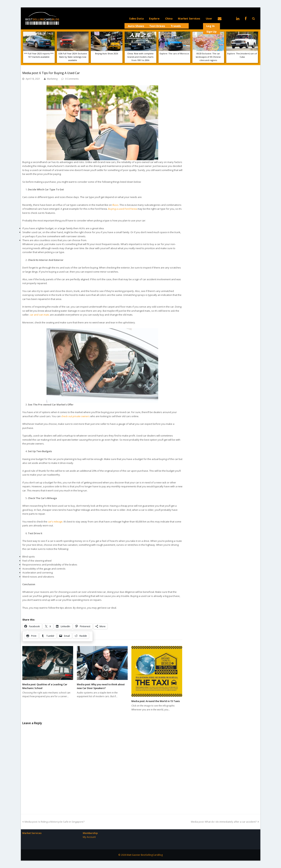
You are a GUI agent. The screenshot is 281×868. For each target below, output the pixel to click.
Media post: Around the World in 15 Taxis (156, 701)
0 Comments (72, 79)
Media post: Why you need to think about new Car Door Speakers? (101, 686)
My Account (89, 837)
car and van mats (40, 315)
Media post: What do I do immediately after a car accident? (225, 822)
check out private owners (75, 416)
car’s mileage (55, 522)
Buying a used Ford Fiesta (123, 209)
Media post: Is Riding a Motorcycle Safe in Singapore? (53, 822)
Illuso (115, 205)
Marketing (52, 79)
